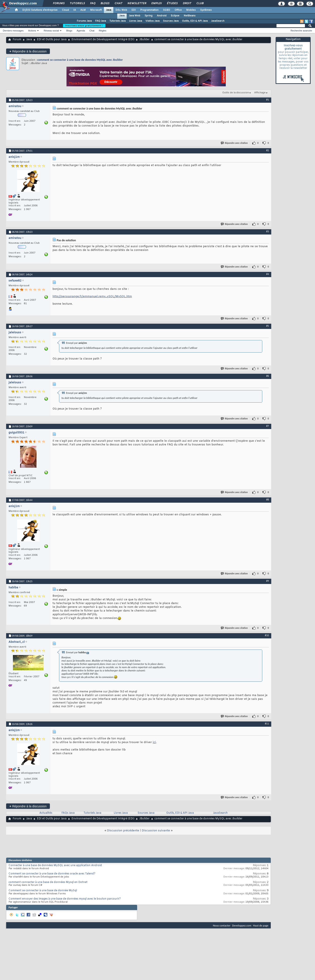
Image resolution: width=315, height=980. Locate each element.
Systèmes (206, 10)
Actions (32, 31)
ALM (83, 10)
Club (200, 3)
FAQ (93, 3)
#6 (268, 376)
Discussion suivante (156, 831)
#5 (268, 326)
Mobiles (191, 10)
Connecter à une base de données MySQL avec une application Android (55, 865)
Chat (118, 3)
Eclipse (175, 16)
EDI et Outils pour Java (52, 40)
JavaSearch (218, 21)
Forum (17, 40)
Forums (59, 3)
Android (162, 16)
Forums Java (84, 21)
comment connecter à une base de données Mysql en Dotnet (48, 882)
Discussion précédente (123, 831)
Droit (187, 3)
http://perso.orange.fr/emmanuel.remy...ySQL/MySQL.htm (92, 296)
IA (75, 10)
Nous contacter (222, 925)
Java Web (135, 16)
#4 (268, 274)
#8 (268, 500)
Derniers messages (13, 31)
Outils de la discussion (236, 93)
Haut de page (261, 925)
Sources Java (171, 21)
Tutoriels (77, 3)
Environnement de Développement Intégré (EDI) (103, 40)
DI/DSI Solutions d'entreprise (40, 10)
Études (172, 3)
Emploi (156, 3)
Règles (103, 31)
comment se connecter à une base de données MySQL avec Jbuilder (80, 60)
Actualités (46, 813)
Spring (149, 16)
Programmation (149, 10)
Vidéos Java (152, 21)
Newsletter (137, 3)
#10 (267, 635)
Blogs (105, 3)
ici (154, 742)
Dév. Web (121, 10)
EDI (134, 10)
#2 (268, 150)
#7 (268, 426)
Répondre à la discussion (28, 51)
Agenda (81, 31)
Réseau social (51, 31)
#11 (267, 724)
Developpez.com (242, 925)
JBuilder (144, 40)
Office (178, 10)
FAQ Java (101, 21)
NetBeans (190, 16)
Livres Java (136, 21)
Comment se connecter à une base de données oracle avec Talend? (52, 874)
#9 (268, 581)
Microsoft (96, 10)
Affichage (260, 93)
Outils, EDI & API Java (195, 21)
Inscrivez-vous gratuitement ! (84, 26)
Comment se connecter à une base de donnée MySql (43, 891)
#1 (268, 100)
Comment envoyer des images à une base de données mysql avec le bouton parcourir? (65, 899)
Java (109, 10)
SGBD (167, 10)
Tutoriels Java (117, 21)
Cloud (65, 10)
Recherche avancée (301, 31)
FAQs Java (68, 813)
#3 (268, 231)
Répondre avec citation (234, 143)
